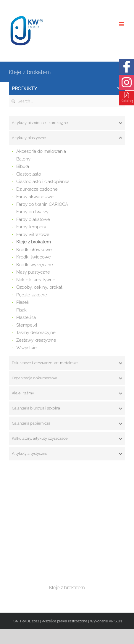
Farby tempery (31, 227)
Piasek (23, 302)
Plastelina (26, 317)
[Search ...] (67, 101)
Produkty (67, 89)
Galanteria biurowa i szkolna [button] (67, 408)
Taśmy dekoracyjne (36, 333)
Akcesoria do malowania (41, 151)
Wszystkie (26, 348)
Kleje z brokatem (34, 242)
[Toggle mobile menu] (122, 24)
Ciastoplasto (29, 174)
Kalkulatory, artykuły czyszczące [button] (67, 439)
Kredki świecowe (34, 257)
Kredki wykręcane (35, 265)
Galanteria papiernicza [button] (67, 423)
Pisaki (22, 310)
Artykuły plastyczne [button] (67, 138)
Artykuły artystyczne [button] (67, 454)
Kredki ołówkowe (34, 250)
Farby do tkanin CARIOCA (42, 204)
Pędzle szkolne (32, 295)
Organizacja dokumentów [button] (67, 378)
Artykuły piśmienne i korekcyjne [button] (67, 123)
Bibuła (23, 166)
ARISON (115, 621)
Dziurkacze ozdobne (37, 189)
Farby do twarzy (32, 212)
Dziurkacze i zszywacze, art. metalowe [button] (67, 363)
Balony (23, 159)
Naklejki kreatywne (36, 280)
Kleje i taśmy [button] (67, 393)
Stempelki (27, 325)
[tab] (67, 123)
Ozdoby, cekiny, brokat (39, 287)
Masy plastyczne (33, 272)
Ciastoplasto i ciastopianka (43, 182)
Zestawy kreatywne (36, 340)
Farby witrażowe (33, 235)
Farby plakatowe (33, 219)
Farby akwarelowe (35, 197)
